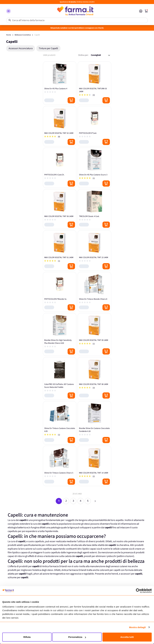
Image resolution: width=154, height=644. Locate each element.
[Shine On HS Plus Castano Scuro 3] (94, 168)
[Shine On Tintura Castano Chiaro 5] (60, 466)
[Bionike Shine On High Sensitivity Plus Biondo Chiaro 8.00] (60, 334)
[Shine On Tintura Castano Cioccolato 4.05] (60, 423)
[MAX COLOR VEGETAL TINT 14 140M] (94, 466)
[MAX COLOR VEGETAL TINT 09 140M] (94, 334)
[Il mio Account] (141, 11)
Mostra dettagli (137, 627)
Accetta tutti (127, 637)
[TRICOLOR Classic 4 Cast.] (94, 209)
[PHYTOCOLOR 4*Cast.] (94, 126)
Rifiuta (27, 637)
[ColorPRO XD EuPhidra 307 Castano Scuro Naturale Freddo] (60, 379)
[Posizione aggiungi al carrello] (71, 100)
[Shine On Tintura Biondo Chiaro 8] (94, 292)
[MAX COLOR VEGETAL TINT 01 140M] (60, 251)
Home (9, 35)
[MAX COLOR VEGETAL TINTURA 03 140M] (94, 83)
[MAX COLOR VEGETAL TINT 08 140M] (94, 379)
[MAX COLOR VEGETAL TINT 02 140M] (60, 126)
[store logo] (75, 11)
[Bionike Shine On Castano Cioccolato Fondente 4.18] (94, 423)
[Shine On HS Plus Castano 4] (60, 83)
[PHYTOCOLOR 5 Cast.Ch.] (60, 168)
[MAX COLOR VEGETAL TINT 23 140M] (94, 251)
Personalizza (77, 637)
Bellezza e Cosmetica (23, 35)
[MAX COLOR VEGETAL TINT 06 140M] (60, 209)
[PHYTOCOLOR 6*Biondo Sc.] (60, 292)
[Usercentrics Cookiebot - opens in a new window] (138, 591)
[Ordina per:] (100, 55)
